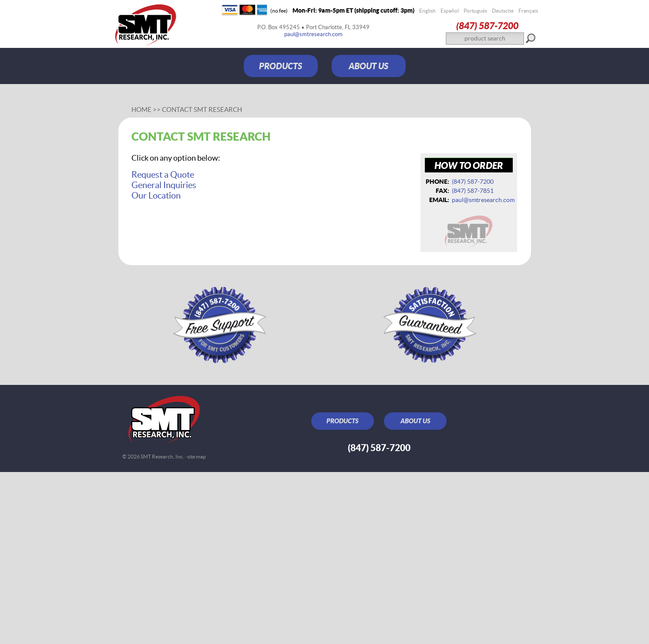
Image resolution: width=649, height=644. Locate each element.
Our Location (156, 196)
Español (450, 11)
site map (197, 457)
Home (141, 110)
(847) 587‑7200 (487, 25)
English (427, 11)
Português (475, 11)
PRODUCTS (281, 66)
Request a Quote (163, 175)
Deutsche (503, 11)
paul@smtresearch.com (313, 34)
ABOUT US (368, 66)
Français (528, 11)
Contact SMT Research (202, 110)
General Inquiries (164, 185)
